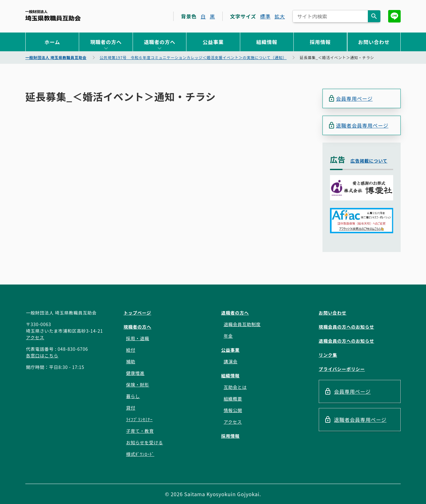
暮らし (133, 396)
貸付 (131, 408)
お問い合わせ (374, 42)
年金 (228, 336)
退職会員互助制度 (242, 324)
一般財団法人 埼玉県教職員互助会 (53, 15)
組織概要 (233, 399)
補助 (131, 361)
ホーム (52, 42)
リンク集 (328, 355)
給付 (131, 350)
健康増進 (135, 373)
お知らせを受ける (145, 442)
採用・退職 (138, 338)
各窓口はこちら (42, 355)
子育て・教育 (140, 431)
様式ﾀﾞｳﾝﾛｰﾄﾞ (140, 454)
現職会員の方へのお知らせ (346, 327)
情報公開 (233, 410)
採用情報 (320, 42)
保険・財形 (138, 385)
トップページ (137, 313)
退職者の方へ (160, 42)
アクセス (35, 337)
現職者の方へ (106, 42)
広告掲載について (369, 161)
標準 (265, 16)
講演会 (231, 361)
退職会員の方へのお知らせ (346, 341)
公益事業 (213, 42)
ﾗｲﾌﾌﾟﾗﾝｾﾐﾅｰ (139, 419)
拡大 (280, 16)
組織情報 (267, 42)
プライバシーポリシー (342, 369)
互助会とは (235, 387)
